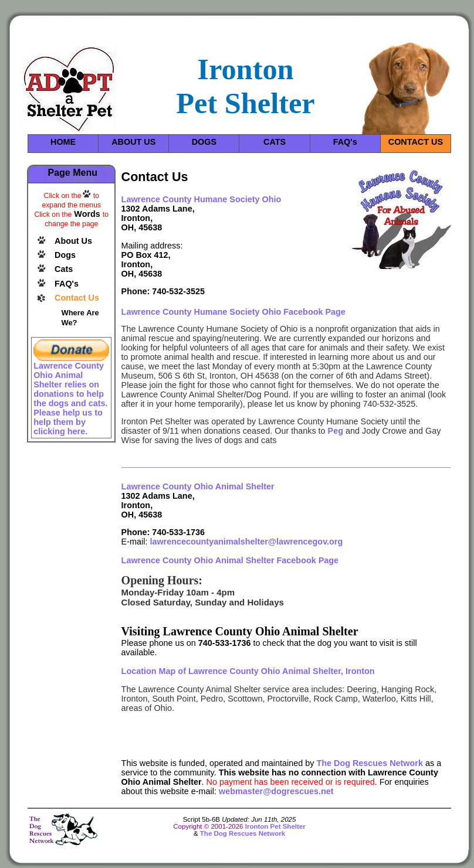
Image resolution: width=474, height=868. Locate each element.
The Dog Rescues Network (370, 763)
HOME (63, 142)
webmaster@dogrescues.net (276, 791)
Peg (336, 431)
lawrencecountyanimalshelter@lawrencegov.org (246, 542)
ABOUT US (133, 142)
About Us (73, 241)
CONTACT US (416, 142)
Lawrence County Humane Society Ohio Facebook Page (233, 312)
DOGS (204, 142)
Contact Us (77, 298)
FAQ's (345, 142)
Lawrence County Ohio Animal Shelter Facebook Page (230, 560)
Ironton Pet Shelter (275, 826)
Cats (64, 269)
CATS (275, 142)
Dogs (65, 255)
